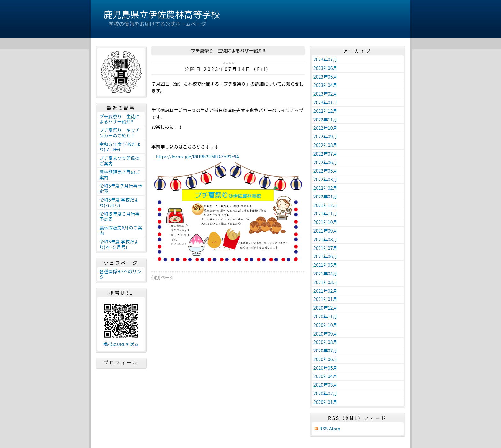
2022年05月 (325, 171)
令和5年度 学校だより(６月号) (119, 202)
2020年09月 (325, 334)
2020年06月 (325, 359)
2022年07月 (325, 154)
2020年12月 (325, 308)
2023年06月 (325, 68)
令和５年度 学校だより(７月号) (120, 147)
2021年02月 (325, 291)
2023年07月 (325, 59)
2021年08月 (325, 239)
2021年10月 (325, 222)
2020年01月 (325, 402)
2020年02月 (325, 393)
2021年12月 (325, 205)
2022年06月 (325, 162)
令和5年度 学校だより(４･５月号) (119, 244)
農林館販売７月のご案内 (119, 175)
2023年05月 (325, 77)
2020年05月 (325, 368)
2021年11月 (325, 213)
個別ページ (163, 277)
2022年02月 (325, 188)
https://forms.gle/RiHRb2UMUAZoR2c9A (197, 157)
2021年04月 (325, 274)
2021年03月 (325, 282)
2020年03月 (325, 385)
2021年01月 (325, 299)
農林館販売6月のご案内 (121, 230)
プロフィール (121, 362)
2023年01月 (325, 102)
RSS (324, 429)
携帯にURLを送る (121, 344)
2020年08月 (325, 342)
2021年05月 (325, 265)
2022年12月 (325, 111)
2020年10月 (325, 325)
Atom (335, 429)
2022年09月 (325, 136)
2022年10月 (325, 128)
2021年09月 (325, 231)
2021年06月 (325, 256)
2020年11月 (325, 316)
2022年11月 (325, 120)
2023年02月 (325, 94)
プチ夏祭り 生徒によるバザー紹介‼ (119, 119)
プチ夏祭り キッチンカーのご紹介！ (119, 133)
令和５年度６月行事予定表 (119, 216)
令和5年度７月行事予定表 (121, 188)
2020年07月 (325, 351)
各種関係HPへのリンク (120, 274)
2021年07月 (325, 248)
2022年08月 (325, 145)
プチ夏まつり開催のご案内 (119, 161)
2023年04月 (325, 85)
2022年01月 (325, 197)
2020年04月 (325, 376)
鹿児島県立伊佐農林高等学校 (162, 14)
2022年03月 (325, 179)
